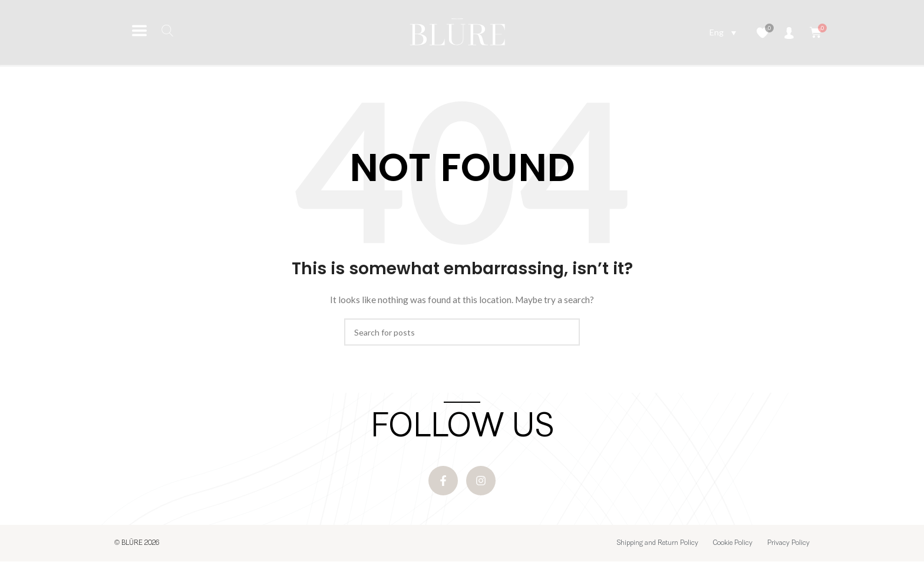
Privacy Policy (788, 544)
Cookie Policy (733, 544)
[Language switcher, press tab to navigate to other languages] (723, 32)
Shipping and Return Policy (658, 544)
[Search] (462, 332)
